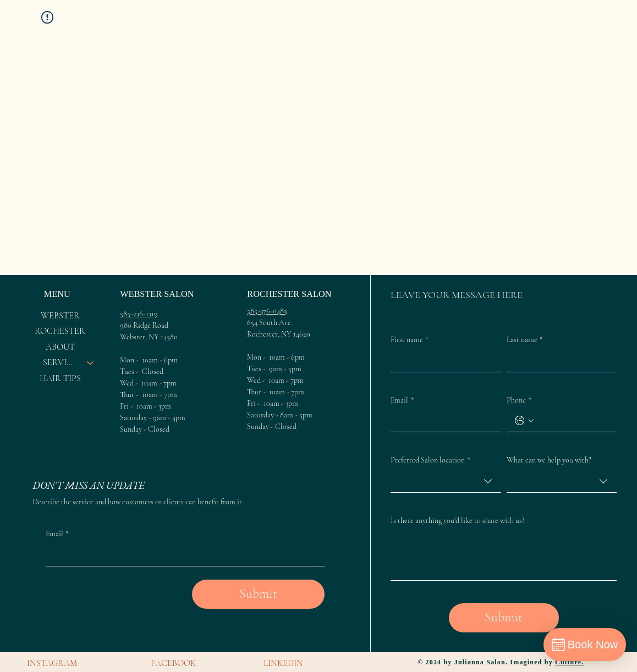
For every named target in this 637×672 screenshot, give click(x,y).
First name (410, 340)
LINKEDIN (283, 663)
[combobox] (446, 481)
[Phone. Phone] (573, 421)
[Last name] (558, 361)
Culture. (569, 662)
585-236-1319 (139, 314)
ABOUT (60, 347)
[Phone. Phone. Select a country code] (524, 421)
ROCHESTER (60, 331)
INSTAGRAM (52, 663)
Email (402, 400)
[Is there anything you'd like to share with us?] (504, 555)
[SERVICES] (91, 362)
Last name (525, 340)
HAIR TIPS (60, 378)
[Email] (442, 421)
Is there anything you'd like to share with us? (458, 520)
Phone (519, 400)
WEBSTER (60, 316)
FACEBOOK (173, 663)
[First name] (442, 361)
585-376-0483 (267, 311)
